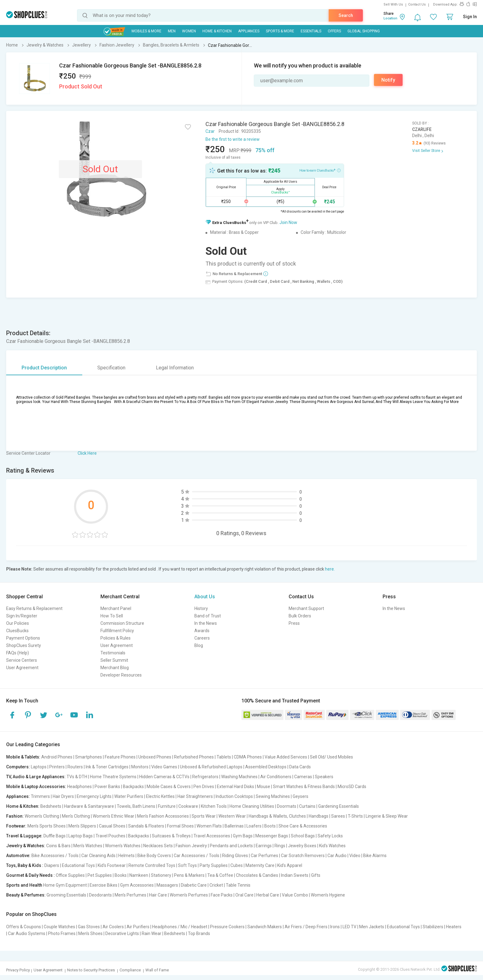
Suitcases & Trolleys (171, 836)
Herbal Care (268, 895)
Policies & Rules (116, 638)
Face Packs (222, 895)
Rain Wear (152, 933)
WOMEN (189, 31)
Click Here (87, 453)
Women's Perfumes (189, 895)
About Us (205, 597)
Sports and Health (24, 885)
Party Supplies (214, 865)
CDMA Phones (248, 757)
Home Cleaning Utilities (252, 806)
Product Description (44, 368)
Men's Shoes (90, 933)
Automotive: (18, 856)
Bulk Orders (300, 616)
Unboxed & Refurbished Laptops (211, 767)
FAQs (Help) (18, 653)
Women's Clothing (42, 816)
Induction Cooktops (234, 796)
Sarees (338, 816)
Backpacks (133, 787)
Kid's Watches (332, 846)
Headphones (79, 787)
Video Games (164, 767)
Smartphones (89, 757)
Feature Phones (120, 757)
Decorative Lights (122, 933)
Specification (111, 368)
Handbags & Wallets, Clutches (277, 816)
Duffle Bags (55, 836)
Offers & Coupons (24, 927)
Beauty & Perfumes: (26, 895)
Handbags (319, 816)
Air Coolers (113, 927)
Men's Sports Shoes (47, 826)
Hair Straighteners (195, 796)
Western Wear (232, 816)
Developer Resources (121, 675)
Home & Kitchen (217, 31)
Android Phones (57, 757)
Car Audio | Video (344, 856)
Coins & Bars (58, 846)
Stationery (161, 875)
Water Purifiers (129, 796)
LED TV (349, 927)
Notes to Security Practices (91, 970)
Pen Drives (204, 787)
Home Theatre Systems (113, 777)
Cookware (188, 806)
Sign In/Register (22, 616)
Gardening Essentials (339, 806)
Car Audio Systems (27, 933)
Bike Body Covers (154, 856)
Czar (210, 131)
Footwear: (16, 826)
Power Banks (107, 787)
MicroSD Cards (352, 787)
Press (294, 623)
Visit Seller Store (426, 151)
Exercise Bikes (103, 885)
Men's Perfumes (130, 895)
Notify (388, 80)
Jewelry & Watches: (26, 846)
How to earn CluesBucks (320, 170)
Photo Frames (62, 933)
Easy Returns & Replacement (34, 608)
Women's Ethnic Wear (114, 816)
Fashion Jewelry (191, 846)
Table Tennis (238, 885)
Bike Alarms (375, 856)
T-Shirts (355, 816)
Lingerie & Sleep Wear (387, 816)
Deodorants (100, 895)
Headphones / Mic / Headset (180, 927)
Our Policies (18, 623)
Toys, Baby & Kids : (25, 865)
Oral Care (244, 895)
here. (330, 569)
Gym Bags (243, 836)
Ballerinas (234, 826)
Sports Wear (204, 816)
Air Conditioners (276, 777)
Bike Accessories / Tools (55, 856)
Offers (334, 31)
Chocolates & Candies (257, 875)
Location (390, 18)
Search (346, 15)
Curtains (307, 806)
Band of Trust (208, 616)
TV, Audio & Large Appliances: (36, 777)
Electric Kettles (160, 796)
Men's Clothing (76, 816)
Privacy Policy (18, 970)
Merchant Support (306, 608)
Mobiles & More (146, 31)
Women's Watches (123, 846)
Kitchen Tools (214, 806)
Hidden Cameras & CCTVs (164, 777)
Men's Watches (88, 846)
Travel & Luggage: (24, 836)
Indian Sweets (295, 875)
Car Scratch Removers (303, 856)
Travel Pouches (110, 836)
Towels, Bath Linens (136, 806)
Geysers (300, 796)
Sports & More (280, 31)
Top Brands (199, 933)
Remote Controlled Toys (152, 865)
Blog (199, 645)
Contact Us (417, 4)
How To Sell (112, 616)
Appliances (249, 31)
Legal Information (175, 368)
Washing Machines (239, 777)
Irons (335, 927)
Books (121, 875)
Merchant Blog (115, 668)
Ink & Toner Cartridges (107, 767)
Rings (280, 846)
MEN (172, 31)
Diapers (52, 865)
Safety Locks (330, 836)
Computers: (18, 767)
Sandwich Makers (265, 927)
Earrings (264, 846)
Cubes (237, 865)
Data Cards (300, 767)
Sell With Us (393, 4)
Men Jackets (372, 927)
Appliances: (18, 796)
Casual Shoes (112, 826)
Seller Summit (114, 660)
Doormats (287, 806)
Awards (202, 631)
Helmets (126, 856)
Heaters (454, 927)
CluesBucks (17, 631)
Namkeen (139, 875)
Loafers (254, 826)
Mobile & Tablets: (23, 757)
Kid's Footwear (112, 865)
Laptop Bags (81, 836)
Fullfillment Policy (117, 631)
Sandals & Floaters (146, 826)
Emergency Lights (94, 796)
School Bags (303, 836)
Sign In (470, 17)
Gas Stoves (89, 927)
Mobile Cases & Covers (169, 787)
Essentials (311, 31)
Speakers (324, 777)
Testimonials (113, 653)
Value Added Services (286, 757)
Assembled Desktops (266, 767)
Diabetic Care (194, 885)
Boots (270, 826)
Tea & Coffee (220, 875)
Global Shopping (364, 31)
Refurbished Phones (194, 757)
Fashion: (15, 816)
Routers (75, 767)
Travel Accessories (212, 836)
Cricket (216, 885)
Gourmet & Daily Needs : (30, 875)
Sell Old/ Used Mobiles (331, 757)
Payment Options (23, 638)
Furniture (167, 806)
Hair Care (158, 895)
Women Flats (209, 826)
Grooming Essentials (66, 895)
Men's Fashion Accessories (163, 816)
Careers (202, 638)
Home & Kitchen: (23, 806)
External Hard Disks (235, 787)
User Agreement (22, 668)
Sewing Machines (273, 796)
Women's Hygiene (328, 895)
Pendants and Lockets (231, 846)
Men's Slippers (82, 826)
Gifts (316, 875)
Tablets (224, 757)
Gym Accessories (137, 885)
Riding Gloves (235, 856)
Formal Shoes (180, 826)
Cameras (303, 777)
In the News (206, 623)
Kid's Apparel (290, 865)
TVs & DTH (77, 777)
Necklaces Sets (158, 846)
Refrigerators (205, 777)
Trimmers (40, 796)
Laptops (39, 767)
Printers (57, 767)
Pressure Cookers (227, 927)
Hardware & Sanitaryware (89, 806)
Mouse (264, 787)
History (201, 608)
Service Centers (22, 660)
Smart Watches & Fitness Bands (304, 787)
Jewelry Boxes (302, 846)
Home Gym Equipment (65, 885)
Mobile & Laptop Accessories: (36, 787)
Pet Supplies (100, 875)
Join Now (288, 222)
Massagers (167, 885)
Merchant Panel (116, 608)
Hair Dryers (63, 796)
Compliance (130, 970)
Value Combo (295, 895)
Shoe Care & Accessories (303, 826)
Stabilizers (433, 927)
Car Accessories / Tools (197, 856)
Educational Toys (78, 865)
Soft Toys (187, 865)
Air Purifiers (138, 927)
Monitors (140, 767)
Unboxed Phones (155, 757)
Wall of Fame (157, 970)
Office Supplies (70, 875)
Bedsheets (51, 806)
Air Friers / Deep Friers (306, 927)
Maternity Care (260, 865)
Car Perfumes (264, 856)
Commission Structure (122, 623)
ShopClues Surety (24, 645)
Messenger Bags (272, 836)
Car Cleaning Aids (98, 856)
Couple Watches (59, 927)
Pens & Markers (189, 875)
